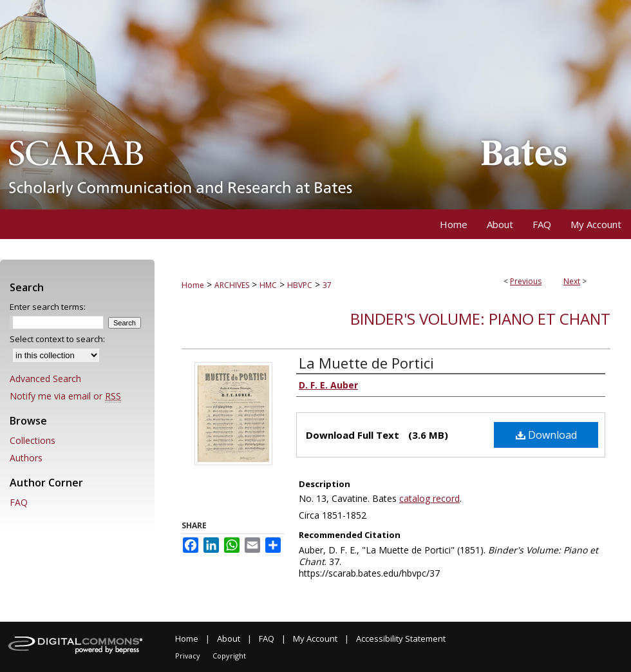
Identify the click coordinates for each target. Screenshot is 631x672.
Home (193, 285)
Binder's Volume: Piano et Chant (480, 319)
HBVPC (300, 285)
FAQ (19, 502)
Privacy (188, 656)
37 (327, 285)
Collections (33, 440)
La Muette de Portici (366, 363)
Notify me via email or (65, 396)
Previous (526, 281)
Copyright (229, 656)
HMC (268, 285)
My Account (315, 638)
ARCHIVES (232, 285)
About (229, 638)
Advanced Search (45, 379)
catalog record (429, 498)
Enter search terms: (48, 307)
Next (572, 281)
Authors (26, 458)
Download (546, 435)
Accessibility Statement (401, 638)
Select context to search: (57, 339)
